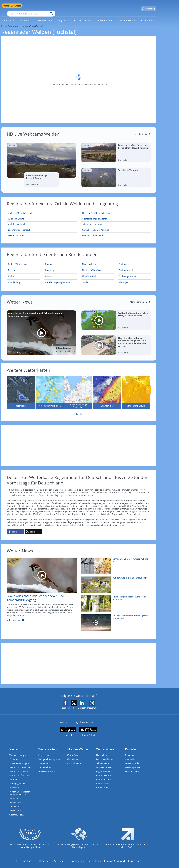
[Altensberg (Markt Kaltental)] (116, 215)
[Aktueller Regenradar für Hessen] (48, 273)
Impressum (135, 857)
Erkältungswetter (133, 763)
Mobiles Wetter (78, 745)
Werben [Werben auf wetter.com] (13, 776)
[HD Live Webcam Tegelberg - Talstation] (116, 174)
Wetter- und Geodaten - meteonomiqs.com (20, 789)
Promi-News (102, 784)
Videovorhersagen (18, 751)
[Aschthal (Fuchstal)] (42, 220)
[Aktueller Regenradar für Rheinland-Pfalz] (89, 273)
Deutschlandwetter (105, 755)
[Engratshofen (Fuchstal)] (42, 226)
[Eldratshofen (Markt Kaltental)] (116, 209)
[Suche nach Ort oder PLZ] (51, 6)
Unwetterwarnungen (19, 759)
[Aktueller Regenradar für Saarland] (86, 279)
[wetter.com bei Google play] (68, 728)
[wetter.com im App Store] (88, 728)
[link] (9, 17)
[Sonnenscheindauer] (136, 388)
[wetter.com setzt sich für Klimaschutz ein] (79, 837)
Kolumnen (14, 755)
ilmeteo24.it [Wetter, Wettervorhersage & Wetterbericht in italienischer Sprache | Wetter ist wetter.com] (15, 803)
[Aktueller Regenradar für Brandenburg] (14, 279)
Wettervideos (105, 745)
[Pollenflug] (148, 6)
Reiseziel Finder (132, 759)
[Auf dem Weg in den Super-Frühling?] (115, 582)
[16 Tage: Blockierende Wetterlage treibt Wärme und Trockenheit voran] (115, 620)
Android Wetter (74, 759)
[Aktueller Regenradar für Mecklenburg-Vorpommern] (58, 279)
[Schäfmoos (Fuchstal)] (116, 220)
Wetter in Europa (104, 772)
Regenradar (44, 751)
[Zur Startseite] (12, 6)
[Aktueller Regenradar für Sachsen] (123, 261)
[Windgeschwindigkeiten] (50, 388)
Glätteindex (130, 755)
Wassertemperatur (47, 767)
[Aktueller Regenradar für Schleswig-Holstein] (128, 273)
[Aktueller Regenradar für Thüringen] (124, 279)
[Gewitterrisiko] (107, 388)
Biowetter (130, 751)
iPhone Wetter (74, 751)
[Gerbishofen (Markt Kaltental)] (116, 226)
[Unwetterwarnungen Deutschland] (78, 388)
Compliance (54, 866)
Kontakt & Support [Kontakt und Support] (115, 857)
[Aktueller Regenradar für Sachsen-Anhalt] (126, 267)
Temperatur (44, 759)
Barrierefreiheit (73, 866)
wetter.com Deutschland (21, 763)
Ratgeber (131, 745)
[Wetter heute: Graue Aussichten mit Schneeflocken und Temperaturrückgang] (41, 329)
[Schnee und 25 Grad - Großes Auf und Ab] (115, 563)
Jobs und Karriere (26, 857)
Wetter (14, 745)
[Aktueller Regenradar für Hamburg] (50, 267)
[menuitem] (9, 17)
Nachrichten (102, 751)
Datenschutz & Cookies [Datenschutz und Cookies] (52, 857)
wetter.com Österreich (20, 772)
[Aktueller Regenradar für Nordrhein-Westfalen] (92, 267)
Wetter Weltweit (104, 776)
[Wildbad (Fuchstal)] (42, 215)
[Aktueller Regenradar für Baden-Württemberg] (18, 261)
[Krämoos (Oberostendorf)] (116, 231)
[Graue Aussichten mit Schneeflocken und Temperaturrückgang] (40, 587)
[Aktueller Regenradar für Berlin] (11, 273)
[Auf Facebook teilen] (16, 528)
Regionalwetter (103, 767)
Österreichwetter (104, 763)
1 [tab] (77, 410)
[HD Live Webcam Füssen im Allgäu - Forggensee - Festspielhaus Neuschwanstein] (116, 149)
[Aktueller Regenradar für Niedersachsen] (89, 261)
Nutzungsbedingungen (97, 866)
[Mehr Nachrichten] (140, 298)
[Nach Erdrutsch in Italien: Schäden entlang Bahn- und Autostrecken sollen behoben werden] (116, 341)
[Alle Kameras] (143, 130)
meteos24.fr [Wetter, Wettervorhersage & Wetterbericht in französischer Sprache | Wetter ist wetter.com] (15, 799)
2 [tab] (81, 410)
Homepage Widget (18, 780)
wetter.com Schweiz (19, 767)
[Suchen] (72, 6)
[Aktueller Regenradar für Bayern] (11, 267)
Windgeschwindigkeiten (49, 755)
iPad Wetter (73, 755)
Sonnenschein (45, 763)
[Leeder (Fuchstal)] (42, 231)
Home (4, 22)
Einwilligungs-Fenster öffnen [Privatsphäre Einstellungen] (85, 857)
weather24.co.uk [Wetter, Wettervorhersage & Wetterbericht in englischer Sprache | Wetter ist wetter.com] (17, 811)
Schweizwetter (103, 759)
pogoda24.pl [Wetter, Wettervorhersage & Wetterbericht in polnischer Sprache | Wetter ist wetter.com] (15, 807)
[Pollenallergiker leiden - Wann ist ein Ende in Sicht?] (115, 601)
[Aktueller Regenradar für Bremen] (49, 261)
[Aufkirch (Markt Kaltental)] (42, 209)
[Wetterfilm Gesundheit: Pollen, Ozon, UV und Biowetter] (116, 316)
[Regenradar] (21, 388)
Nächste (148, 386)
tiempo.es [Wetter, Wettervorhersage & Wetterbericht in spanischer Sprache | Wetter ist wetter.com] (14, 795)
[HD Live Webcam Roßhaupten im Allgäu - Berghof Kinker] (41, 161)
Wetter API (14, 784)
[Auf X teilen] (34, 528)
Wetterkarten (13, 22)
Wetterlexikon (103, 780)
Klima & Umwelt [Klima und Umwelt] (133, 767)
